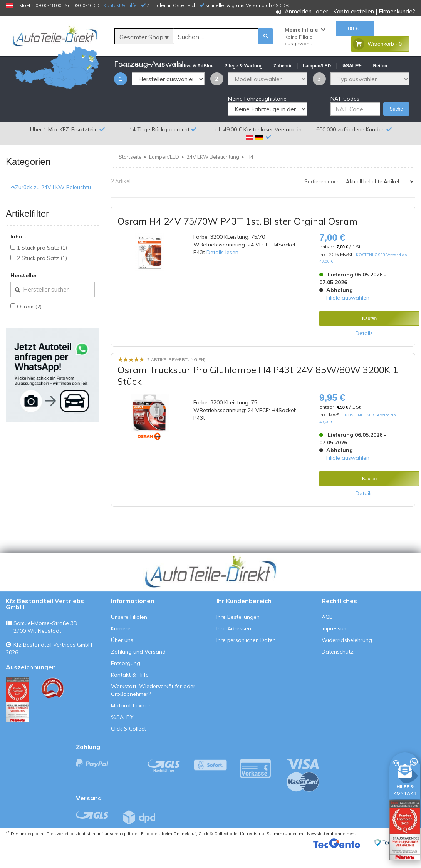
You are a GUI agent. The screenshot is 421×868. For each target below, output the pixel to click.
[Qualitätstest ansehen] (18, 718)
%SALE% (123, 736)
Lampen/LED (164, 175)
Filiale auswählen (348, 316)
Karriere (121, 647)
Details (364, 351)
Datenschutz (338, 670)
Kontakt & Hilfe (120, 5)
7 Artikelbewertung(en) (176, 378)
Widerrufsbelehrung (347, 659)
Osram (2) (29, 325)
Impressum (335, 647)
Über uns (122, 659)
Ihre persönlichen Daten (246, 659)
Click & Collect (128, 747)
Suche (396, 127)
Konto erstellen (354, 11)
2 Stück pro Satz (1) (42, 276)
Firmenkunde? (397, 11)
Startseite (130, 175)
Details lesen (222, 271)
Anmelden (298, 11)
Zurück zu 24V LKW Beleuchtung (54, 206)
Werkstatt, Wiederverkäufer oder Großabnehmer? (153, 709)
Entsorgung (126, 682)
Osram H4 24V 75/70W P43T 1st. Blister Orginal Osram (237, 240)
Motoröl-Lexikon (131, 724)
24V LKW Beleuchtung (213, 175)
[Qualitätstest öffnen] (405, 830)
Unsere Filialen (129, 635)
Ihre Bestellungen (238, 635)
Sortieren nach (322, 200)
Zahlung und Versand (138, 670)
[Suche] (216, 37)
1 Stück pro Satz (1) (42, 266)
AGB (327, 635)
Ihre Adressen (234, 647)
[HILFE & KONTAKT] (405, 774)
